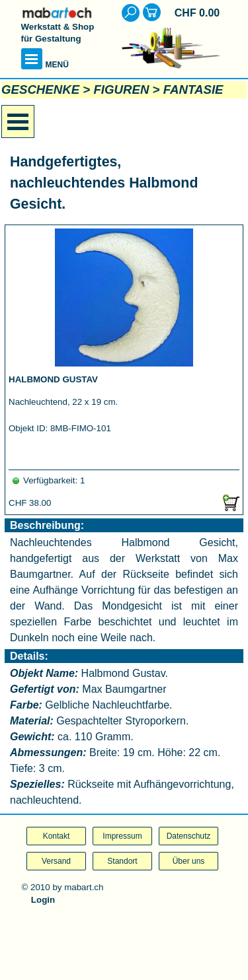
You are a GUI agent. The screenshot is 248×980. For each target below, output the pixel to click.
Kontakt (57, 836)
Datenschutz (189, 836)
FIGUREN (121, 89)
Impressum (122, 836)
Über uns (189, 861)
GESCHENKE (40, 89)
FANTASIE (193, 89)
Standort (122, 861)
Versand (56, 861)
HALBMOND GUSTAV (53, 379)
